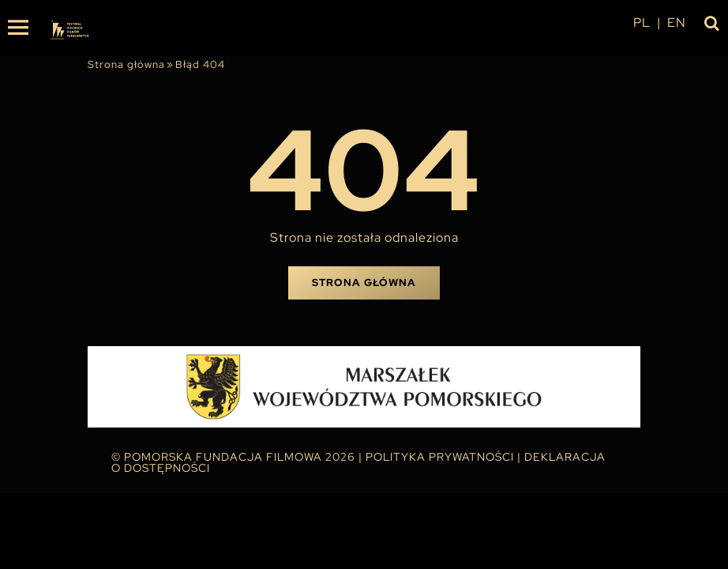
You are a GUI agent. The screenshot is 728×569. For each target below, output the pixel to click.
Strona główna (126, 64)
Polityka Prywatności (440, 457)
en (677, 23)
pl (642, 23)
